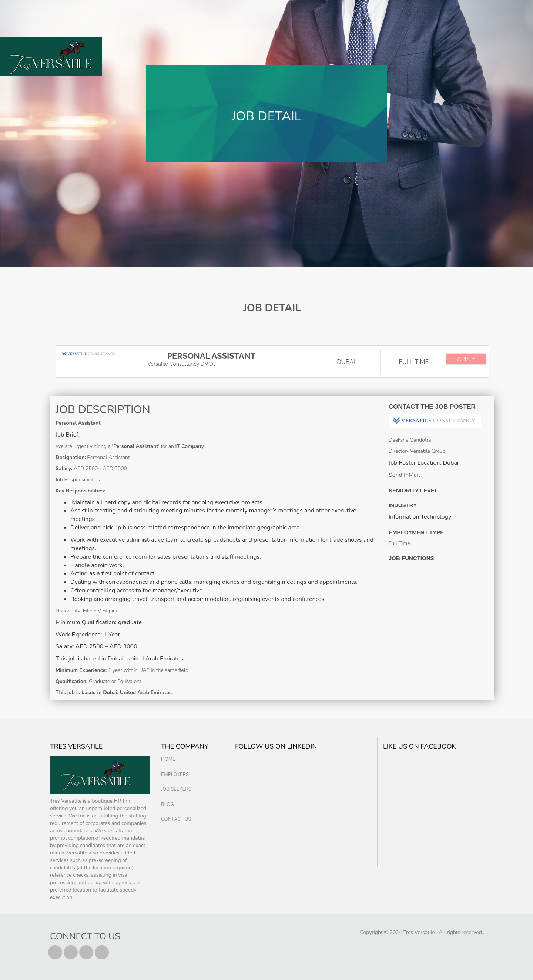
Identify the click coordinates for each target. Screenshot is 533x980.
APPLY (466, 359)
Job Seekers (176, 789)
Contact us (176, 819)
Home (168, 759)
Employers (175, 775)
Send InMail (404, 475)
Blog (167, 805)
